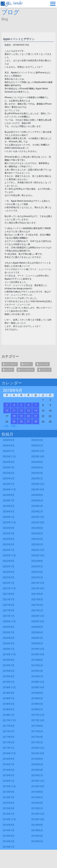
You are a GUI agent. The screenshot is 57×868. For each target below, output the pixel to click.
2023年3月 (9, 544)
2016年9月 (9, 759)
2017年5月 (9, 737)
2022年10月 (38, 555)
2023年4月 (37, 539)
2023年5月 (9, 539)
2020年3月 (9, 643)
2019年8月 (37, 660)
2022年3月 (9, 577)
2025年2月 (37, 479)
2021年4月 (37, 605)
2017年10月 (38, 720)
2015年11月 (9, 786)
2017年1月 (9, 748)
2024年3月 (9, 511)
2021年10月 (38, 588)
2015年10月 (38, 786)
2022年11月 (9, 555)
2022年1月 (9, 583)
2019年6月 (37, 665)
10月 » (14, 426)
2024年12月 (38, 484)
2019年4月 (37, 671)
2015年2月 (37, 808)
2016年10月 (38, 753)
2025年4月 (37, 473)
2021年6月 (37, 599)
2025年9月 (9, 462)
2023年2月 (37, 544)
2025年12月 (38, 451)
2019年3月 (9, 676)
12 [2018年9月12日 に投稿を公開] (21, 411)
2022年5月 (9, 572)
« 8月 (6, 426)
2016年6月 (37, 764)
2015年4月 (37, 803)
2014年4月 (37, 836)
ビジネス (9, 370)
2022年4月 (37, 572)
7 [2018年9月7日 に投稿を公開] (36, 405)
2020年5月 (9, 638)
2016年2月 (37, 775)
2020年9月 (9, 627)
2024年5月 (9, 506)
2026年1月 (9, 451)
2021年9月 (9, 594)
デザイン (28, 364)
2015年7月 (9, 797)
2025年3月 (9, 479)
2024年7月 (9, 501)
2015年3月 (9, 808)
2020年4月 (37, 638)
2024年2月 (37, 511)
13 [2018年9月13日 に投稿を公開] (28, 411)
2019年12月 (38, 649)
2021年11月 (9, 588)
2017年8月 (37, 726)
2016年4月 (37, 770)
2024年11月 (9, 490)
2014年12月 (38, 814)
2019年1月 (9, 682)
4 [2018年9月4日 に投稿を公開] (14, 405)
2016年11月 (9, 753)
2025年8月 (37, 462)
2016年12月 (38, 748)
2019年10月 (38, 654)
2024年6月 (37, 501)
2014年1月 (9, 847)
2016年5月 (9, 770)
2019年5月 (9, 671)
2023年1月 (9, 550)
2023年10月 (38, 522)
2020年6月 (37, 632)
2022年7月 (9, 566)
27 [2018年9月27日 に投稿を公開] (28, 422)
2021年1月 (9, 616)
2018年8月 (37, 693)
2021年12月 (38, 583)
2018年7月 (9, 698)
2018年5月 (9, 704)
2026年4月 (37, 440)
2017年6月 (37, 731)
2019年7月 (9, 665)
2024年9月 (9, 495)
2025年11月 (9, 457)
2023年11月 (9, 522)
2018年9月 (9, 693)
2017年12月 (38, 715)
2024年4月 (37, 506)
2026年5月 (9, 440)
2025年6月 (37, 468)
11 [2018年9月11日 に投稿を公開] (14, 411)
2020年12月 (38, 616)
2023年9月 (9, 528)
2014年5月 (9, 836)
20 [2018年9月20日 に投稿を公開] (28, 416)
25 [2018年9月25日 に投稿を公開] (14, 422)
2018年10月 (38, 687)
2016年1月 (9, 781)
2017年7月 (9, 731)
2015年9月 (9, 792)
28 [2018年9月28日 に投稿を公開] (36, 422)
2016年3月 (9, 775)
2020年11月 (9, 621)
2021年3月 (9, 610)
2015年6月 (37, 797)
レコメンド (45, 370)
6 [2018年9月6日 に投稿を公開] (28, 405)
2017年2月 (37, 742)
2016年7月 (9, 764)
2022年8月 (37, 561)
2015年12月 (38, 781)
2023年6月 (37, 533)
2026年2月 (37, 446)
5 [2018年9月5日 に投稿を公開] (21, 405)
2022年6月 (37, 566)
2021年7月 (9, 599)
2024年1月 (9, 517)
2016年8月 (37, 759)
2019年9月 (9, 660)
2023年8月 (37, 528)
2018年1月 (9, 715)
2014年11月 (9, 819)
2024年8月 (37, 495)
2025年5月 (9, 473)
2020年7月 (9, 632)
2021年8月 (37, 594)
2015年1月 (9, 814)
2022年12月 (38, 550)
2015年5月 (9, 803)
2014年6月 (37, 830)
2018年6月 (37, 698)
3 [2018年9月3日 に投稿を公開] (7, 405)
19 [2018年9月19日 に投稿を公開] (21, 416)
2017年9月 (9, 726)
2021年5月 (9, 605)
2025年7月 (9, 468)
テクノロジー (11, 364)
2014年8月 (37, 825)
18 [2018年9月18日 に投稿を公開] (14, 416)
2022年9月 (9, 561)
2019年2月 (37, 676)
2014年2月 (37, 841)
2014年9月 (9, 825)
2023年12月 (38, 517)
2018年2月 (37, 709)
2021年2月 (37, 610)
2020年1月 (9, 649)
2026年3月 (9, 446)
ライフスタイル (27, 370)
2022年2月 (37, 577)
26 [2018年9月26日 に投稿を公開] (21, 422)
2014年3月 (9, 841)
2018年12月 (38, 682)
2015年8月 (37, 792)
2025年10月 (38, 457)
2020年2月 (37, 643)
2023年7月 (9, 533)
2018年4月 (37, 704)
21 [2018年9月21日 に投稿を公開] (36, 416)
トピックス (44, 364)
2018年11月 (9, 687)
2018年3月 (9, 709)
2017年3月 (9, 742)
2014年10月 (38, 819)
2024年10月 (38, 490)
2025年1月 (9, 484)
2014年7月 (9, 830)
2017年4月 (37, 737)
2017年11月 (9, 720)
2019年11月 (9, 654)
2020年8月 (37, 627)
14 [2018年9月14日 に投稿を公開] (36, 411)
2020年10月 (38, 621)
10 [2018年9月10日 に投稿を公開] (7, 411)
